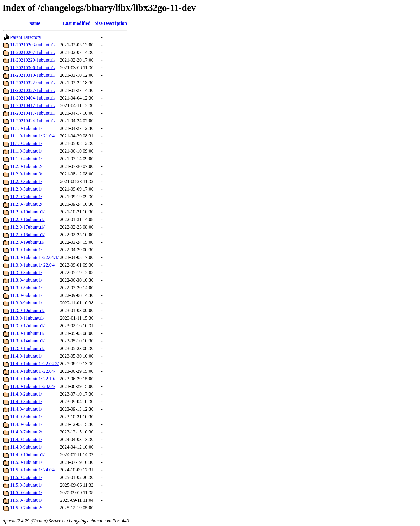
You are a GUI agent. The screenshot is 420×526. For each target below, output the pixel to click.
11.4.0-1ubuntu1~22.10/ (33, 379)
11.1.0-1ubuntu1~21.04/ (33, 136)
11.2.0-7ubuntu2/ (26, 204)
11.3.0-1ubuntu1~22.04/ (33, 265)
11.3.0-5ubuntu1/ (26, 288)
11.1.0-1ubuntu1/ (26, 128)
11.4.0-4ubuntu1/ (26, 409)
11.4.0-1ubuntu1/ (26, 356)
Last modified (77, 23)
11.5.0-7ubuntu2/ (26, 508)
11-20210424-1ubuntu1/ (33, 121)
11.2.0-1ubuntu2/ (26, 166)
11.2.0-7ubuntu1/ (26, 197)
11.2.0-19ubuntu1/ (27, 242)
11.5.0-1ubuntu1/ (26, 462)
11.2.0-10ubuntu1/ (27, 212)
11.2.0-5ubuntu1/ (26, 189)
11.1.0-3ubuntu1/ (26, 151)
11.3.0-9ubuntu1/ (26, 303)
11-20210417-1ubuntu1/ (33, 113)
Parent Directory (26, 37)
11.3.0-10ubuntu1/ (27, 310)
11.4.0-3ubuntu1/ (26, 402)
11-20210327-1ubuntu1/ (33, 90)
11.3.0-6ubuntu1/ (26, 295)
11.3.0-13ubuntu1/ (27, 333)
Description (115, 23)
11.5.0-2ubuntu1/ (26, 477)
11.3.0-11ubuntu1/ (27, 318)
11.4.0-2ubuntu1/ (26, 394)
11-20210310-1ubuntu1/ (33, 75)
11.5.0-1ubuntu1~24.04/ (33, 470)
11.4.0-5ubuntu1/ (26, 417)
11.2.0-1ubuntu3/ (26, 174)
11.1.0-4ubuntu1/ (26, 159)
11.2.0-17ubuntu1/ (27, 227)
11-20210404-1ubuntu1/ (33, 98)
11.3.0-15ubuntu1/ (27, 348)
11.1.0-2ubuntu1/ (26, 143)
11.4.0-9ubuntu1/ (26, 447)
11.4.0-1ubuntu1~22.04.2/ (34, 364)
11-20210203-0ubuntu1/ (33, 45)
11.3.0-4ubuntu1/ (26, 280)
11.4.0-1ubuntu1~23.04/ (33, 386)
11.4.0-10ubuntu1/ (27, 455)
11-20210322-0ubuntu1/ (33, 83)
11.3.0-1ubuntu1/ (26, 250)
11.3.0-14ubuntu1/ (27, 341)
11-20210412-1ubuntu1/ (33, 106)
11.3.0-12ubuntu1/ (27, 326)
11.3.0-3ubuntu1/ (26, 272)
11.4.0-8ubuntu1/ (26, 439)
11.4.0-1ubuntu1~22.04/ (33, 371)
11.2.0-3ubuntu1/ (26, 181)
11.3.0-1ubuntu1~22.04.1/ (34, 257)
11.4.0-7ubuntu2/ (26, 432)
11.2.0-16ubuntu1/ (27, 219)
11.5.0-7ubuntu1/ (26, 500)
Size (99, 23)
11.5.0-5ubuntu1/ (26, 485)
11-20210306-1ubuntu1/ (33, 68)
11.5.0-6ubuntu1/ (26, 493)
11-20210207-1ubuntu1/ (33, 52)
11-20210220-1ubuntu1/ (33, 60)
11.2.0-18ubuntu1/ (27, 235)
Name (34, 23)
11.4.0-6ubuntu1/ (26, 424)
